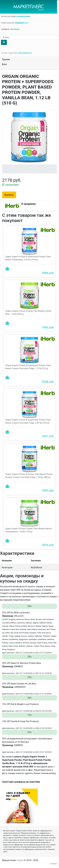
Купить (9, 195)
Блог (5, 64)
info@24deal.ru (25, 53)
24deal (20, 859)
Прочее (6, 59)
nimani (54, 862)
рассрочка (15, 29)
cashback (5, 29)
